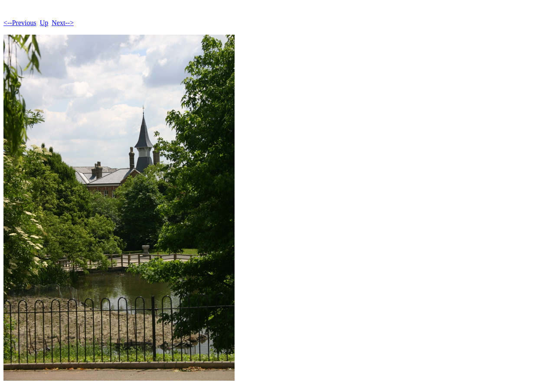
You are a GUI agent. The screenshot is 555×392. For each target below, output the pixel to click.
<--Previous (20, 23)
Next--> (63, 23)
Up (44, 23)
